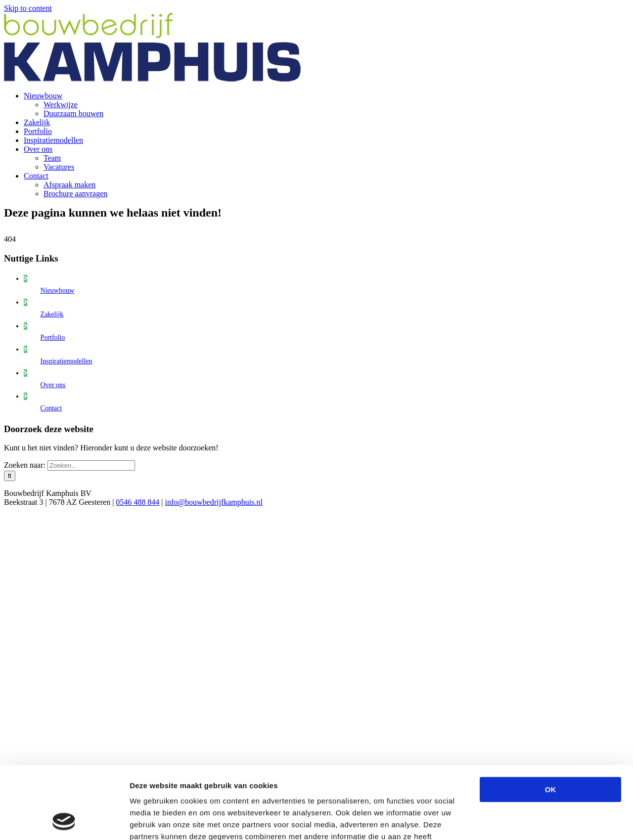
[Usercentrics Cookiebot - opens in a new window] (64, 821)
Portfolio (53, 337)
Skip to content (28, 8)
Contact (51, 408)
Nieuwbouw (57, 290)
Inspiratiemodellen (67, 361)
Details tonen (534, 820)
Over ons (53, 385)
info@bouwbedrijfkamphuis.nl (214, 502)
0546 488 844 (137, 502)
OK (551, 722)
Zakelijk (52, 314)
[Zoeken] (10, 476)
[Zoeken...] (91, 465)
